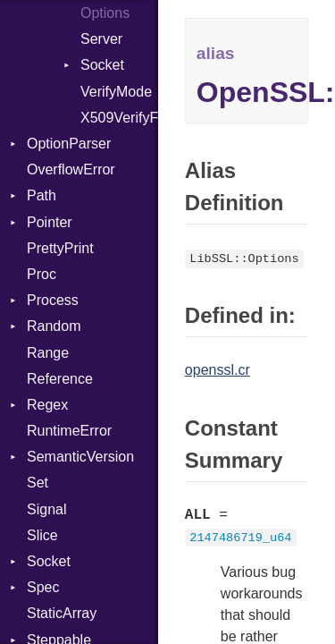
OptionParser (69, 144)
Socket (102, 65)
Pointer (50, 222)
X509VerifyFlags (119, 118)
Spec (43, 587)
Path (42, 195)
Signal (46, 509)
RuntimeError (69, 431)
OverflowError (71, 169)
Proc (42, 274)
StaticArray (62, 613)
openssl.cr (218, 370)
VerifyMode (116, 92)
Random (54, 326)
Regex (47, 405)
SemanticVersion (80, 457)
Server (101, 39)
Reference (60, 379)
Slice (42, 535)
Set (38, 483)
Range (48, 353)
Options (105, 13)
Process (53, 300)
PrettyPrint (60, 248)
